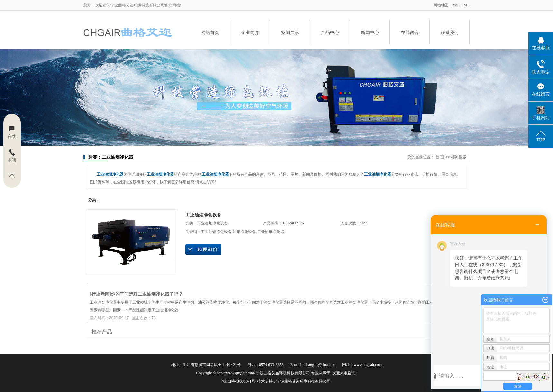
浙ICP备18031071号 (239, 381)
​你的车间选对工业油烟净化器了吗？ (147, 294)
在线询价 (203, 250)
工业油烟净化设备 (203, 215)
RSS (455, 5)
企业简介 (250, 32)
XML (465, 5)
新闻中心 (370, 32)
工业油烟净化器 (271, 232)
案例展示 (290, 32)
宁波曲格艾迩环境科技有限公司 (304, 381)
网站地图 (441, 5)
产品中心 (330, 32)
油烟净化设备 (244, 232)
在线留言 (410, 32)
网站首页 (210, 32)
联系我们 (450, 32)
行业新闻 (100, 294)
